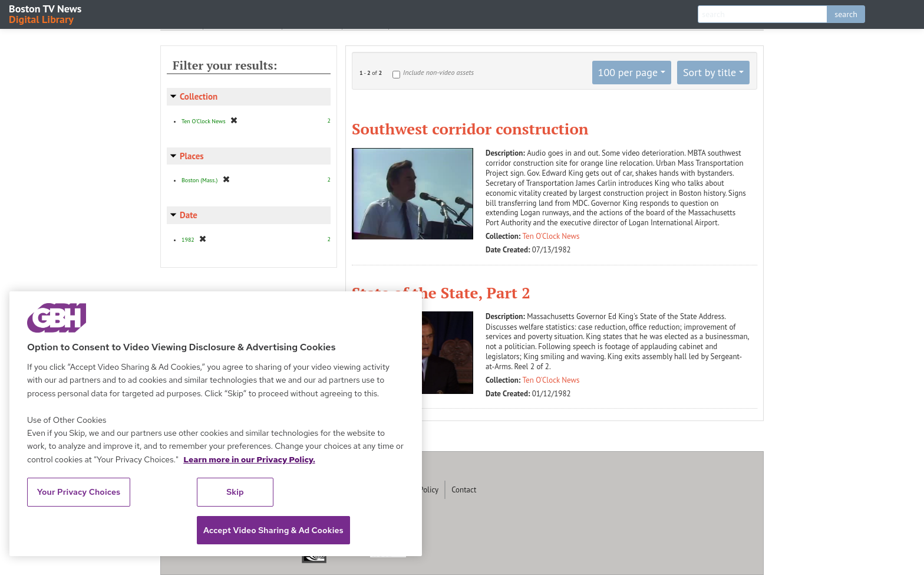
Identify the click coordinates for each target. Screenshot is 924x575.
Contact (464, 490)
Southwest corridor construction (470, 129)
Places (192, 156)
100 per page (628, 72)
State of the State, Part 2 (441, 293)
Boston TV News (46, 13)
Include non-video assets (438, 72)
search (846, 14)
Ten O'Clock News (551, 236)
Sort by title (709, 72)
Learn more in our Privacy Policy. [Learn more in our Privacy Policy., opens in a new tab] (249, 459)
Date (189, 215)
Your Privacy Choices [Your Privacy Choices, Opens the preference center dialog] (79, 492)
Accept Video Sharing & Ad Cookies (273, 530)
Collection (199, 96)
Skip (235, 492)
